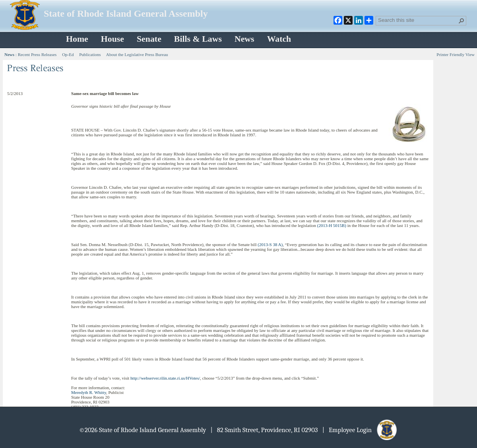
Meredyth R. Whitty (89, 392)
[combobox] (418, 20)
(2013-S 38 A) (270, 244)
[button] (461, 21)
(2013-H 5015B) (332, 225)
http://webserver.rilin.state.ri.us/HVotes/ (165, 378)
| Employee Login (360, 430)
